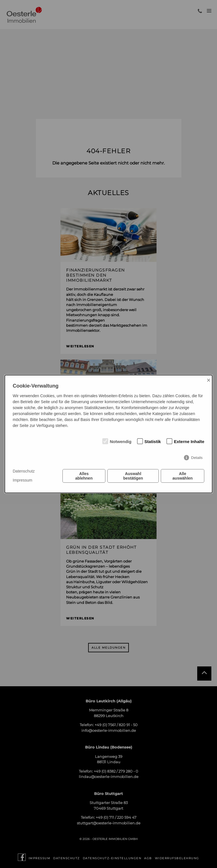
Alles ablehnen (84, 476)
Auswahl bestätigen (133, 476)
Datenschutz (24, 471)
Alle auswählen (183, 476)
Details (197, 458)
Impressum (22, 480)
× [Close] (209, 380)
